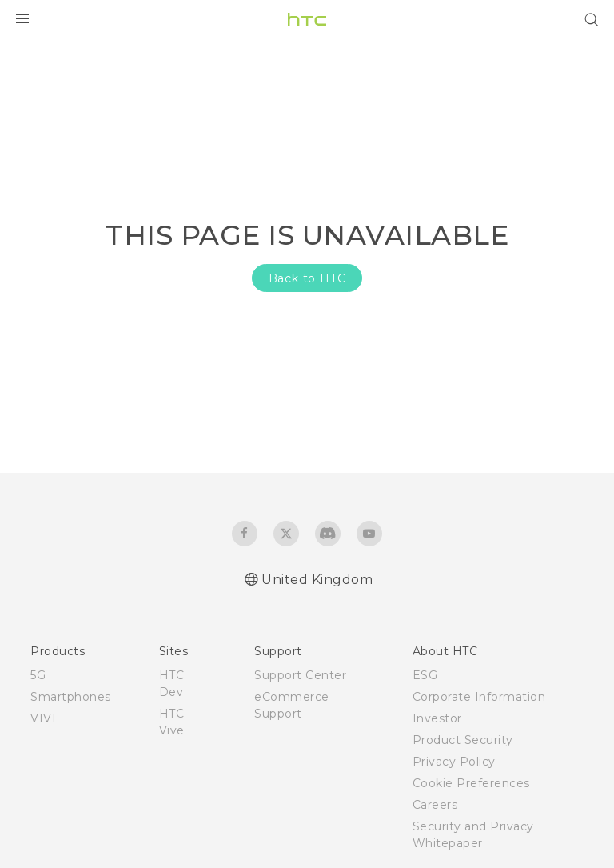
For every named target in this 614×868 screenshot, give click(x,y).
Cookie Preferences (471, 783)
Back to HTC (307, 278)
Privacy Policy (454, 762)
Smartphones (71, 697)
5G (38, 675)
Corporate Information (479, 697)
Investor (437, 718)
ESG (425, 675)
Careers (435, 805)
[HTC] (307, 19)
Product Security (463, 740)
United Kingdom (317, 580)
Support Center (300, 675)
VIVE (45, 718)
